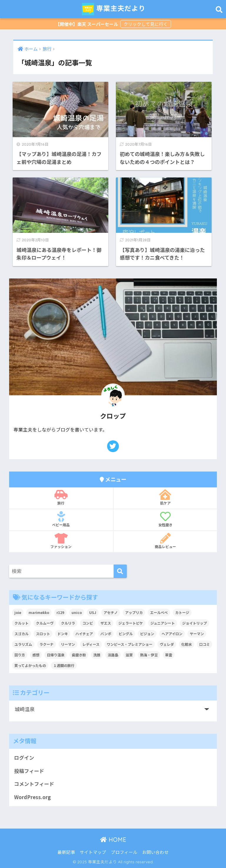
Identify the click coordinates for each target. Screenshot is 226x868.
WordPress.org (33, 797)
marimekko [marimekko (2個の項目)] (39, 612)
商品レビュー (165, 541)
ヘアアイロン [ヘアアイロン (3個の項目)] (172, 634)
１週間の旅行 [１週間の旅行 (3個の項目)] (64, 665)
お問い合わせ (155, 852)
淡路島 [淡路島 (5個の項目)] (113, 655)
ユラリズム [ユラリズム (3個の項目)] (23, 644)
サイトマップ (93, 852)
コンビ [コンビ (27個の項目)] (88, 623)
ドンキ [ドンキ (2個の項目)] (63, 634)
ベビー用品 (61, 519)
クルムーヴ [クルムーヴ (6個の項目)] (45, 623)
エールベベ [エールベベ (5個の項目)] (159, 612)
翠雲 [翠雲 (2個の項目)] (169, 655)
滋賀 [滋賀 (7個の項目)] (129, 655)
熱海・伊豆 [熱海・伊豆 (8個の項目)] (149, 655)
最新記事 (66, 852)
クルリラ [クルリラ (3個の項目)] (68, 623)
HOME (113, 840)
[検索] (120, 571)
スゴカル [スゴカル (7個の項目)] (21, 634)
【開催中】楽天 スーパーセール (87, 24)
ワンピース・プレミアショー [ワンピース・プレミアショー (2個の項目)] (130, 644)
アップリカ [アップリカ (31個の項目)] (134, 612)
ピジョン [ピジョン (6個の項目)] (147, 634)
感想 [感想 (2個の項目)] (36, 655)
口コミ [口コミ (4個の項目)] (205, 644)
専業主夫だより (114, 9)
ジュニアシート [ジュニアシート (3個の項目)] (163, 623)
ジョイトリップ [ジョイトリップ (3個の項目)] (195, 623)
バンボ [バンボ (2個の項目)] (106, 634)
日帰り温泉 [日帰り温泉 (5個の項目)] (56, 655)
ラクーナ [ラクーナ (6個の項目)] (46, 644)
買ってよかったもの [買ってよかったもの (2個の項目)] (30, 665)
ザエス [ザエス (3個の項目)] (106, 623)
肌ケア (165, 497)
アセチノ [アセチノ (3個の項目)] (111, 612)
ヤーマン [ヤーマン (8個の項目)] (197, 634)
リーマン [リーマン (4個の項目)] (68, 644)
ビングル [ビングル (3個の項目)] (126, 634)
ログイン (24, 758)
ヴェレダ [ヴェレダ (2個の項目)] (167, 644)
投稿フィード (29, 771)
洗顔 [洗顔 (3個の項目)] (97, 655)
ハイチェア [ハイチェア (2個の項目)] (84, 634)
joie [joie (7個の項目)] (18, 612)
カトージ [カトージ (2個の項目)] (182, 612)
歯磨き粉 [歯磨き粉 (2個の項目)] (79, 655)
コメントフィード (34, 784)
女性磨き (165, 519)
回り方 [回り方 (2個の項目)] (20, 655)
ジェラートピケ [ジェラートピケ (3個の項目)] (131, 623)
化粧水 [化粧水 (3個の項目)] (187, 644)
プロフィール (124, 852)
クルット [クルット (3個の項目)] (21, 623)
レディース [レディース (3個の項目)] (91, 644)
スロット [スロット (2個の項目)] (43, 634)
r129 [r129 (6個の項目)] (60, 612)
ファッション (61, 541)
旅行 (61, 497)
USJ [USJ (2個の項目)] (93, 612)
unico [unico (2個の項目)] (77, 612)
